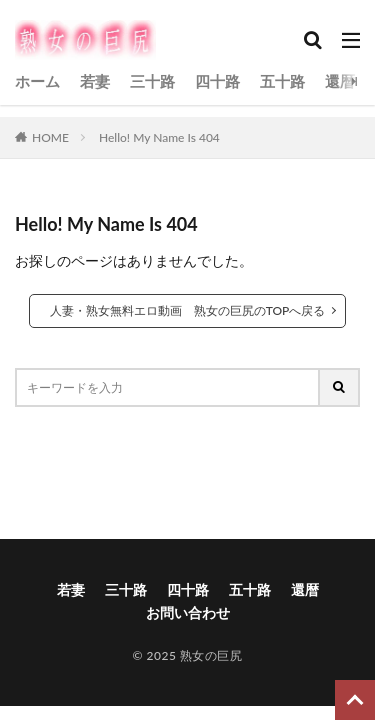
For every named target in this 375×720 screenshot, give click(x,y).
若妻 (95, 81)
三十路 (152, 81)
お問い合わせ (188, 612)
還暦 (340, 81)
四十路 (217, 81)
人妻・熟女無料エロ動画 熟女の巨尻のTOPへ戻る (188, 310)
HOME (50, 137)
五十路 (282, 81)
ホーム (37, 81)
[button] (186, 467)
